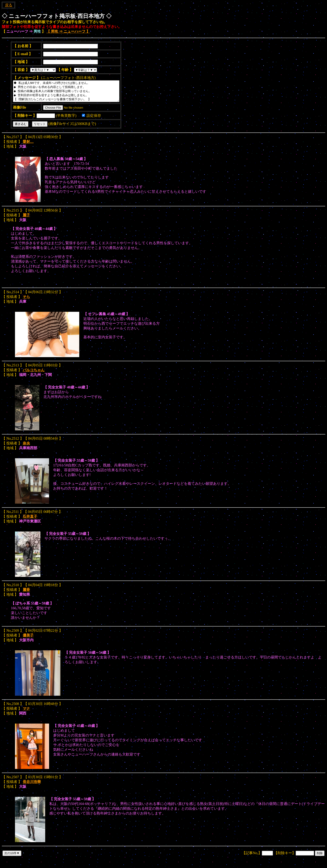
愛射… (28, 146)
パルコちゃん (34, 374)
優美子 (28, 639)
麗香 (26, 594)
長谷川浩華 (32, 786)
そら (26, 301)
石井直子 (30, 521)
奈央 (26, 447)
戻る (9, 5)
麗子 (26, 219)
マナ (26, 713)
